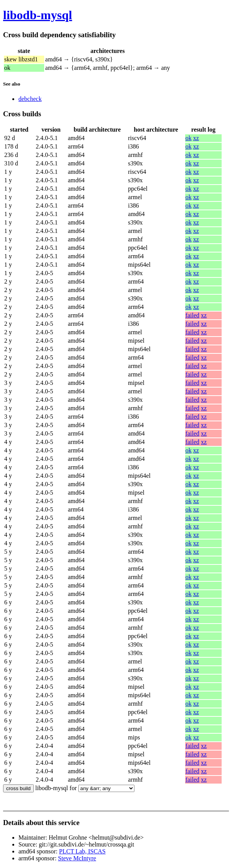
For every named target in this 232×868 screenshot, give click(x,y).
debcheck (30, 99)
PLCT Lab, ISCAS (82, 851)
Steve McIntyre (77, 858)
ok (189, 138)
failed (192, 315)
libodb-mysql (38, 15)
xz (196, 138)
